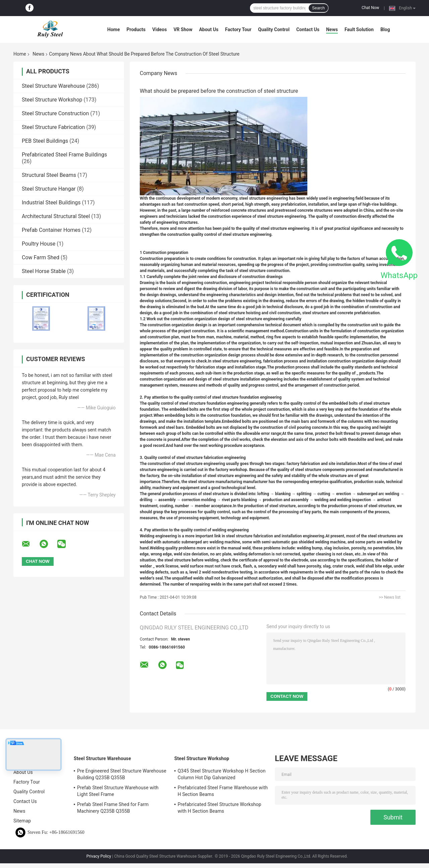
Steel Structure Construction (55, 113)
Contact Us (308, 29)
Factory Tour (238, 29)
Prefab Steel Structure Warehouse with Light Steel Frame (118, 791)
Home (113, 29)
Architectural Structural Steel (56, 216)
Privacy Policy (99, 856)
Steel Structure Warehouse (53, 86)
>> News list (390, 597)
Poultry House (39, 244)
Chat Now (370, 8)
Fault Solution (359, 29)
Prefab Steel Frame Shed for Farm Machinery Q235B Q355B (113, 808)
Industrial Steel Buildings (51, 203)
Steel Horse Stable (44, 271)
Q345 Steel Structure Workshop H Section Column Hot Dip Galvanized (222, 774)
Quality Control (274, 29)
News (332, 29)
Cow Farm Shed (41, 257)
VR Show (183, 29)
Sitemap (22, 821)
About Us (209, 29)
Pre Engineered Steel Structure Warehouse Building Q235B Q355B (122, 774)
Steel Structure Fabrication (53, 127)
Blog (385, 29)
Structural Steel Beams (49, 175)
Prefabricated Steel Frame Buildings (64, 155)
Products (136, 29)
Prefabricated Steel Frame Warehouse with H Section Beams (223, 791)
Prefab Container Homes (51, 230)
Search (318, 8)
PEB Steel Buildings (45, 141)
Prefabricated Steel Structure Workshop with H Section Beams (219, 808)
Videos (159, 29)
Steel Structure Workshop (52, 100)
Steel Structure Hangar (49, 189)
